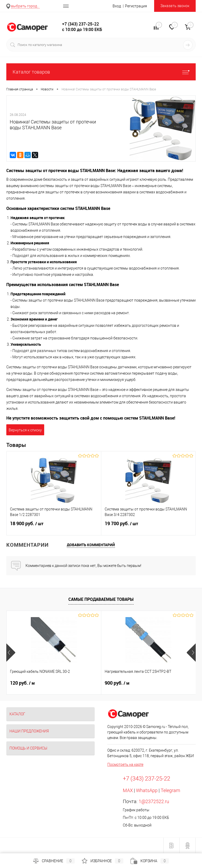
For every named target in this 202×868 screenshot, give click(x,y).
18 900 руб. (54, 527)
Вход (117, 6)
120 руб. (22, 683)
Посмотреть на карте (125, 764)
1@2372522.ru (154, 801)
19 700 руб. (148, 527)
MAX (128, 790)
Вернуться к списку (25, 430)
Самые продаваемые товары (101, 599)
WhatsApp (147, 790)
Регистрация (136, 6)
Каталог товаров (101, 72)
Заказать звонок (175, 6)
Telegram (170, 790)
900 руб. (117, 683)
